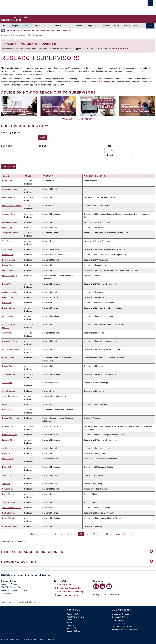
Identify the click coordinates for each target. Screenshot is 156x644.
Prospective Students (20, 26)
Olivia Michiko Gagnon (12, 206)
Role (109, 146)
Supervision (93, 25)
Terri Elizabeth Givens (12, 508)
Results (110, 155)
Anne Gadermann (10, 189)
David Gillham (8, 494)
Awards (79, 26)
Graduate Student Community (70, 592)
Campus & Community (62, 26)
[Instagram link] (96, 586)
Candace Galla (9, 214)
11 (69, 534)
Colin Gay (7, 303)
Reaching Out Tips (65, 30)
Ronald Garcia (8, 265)
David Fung (7, 181)
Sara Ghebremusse (11, 396)
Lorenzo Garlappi (10, 276)
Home (6, 25)
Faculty (48, 176)
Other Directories (47, 30)
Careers (70, 625)
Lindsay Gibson (9, 440)
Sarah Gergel (8, 358)
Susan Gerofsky (9, 374)
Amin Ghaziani (9, 391)
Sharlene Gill (8, 489)
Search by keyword (11, 133)
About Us (137, 26)
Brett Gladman (9, 513)
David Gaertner (9, 197)
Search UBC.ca (73, 631)
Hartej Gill (7, 467)
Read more (122, 48)
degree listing (110, 82)
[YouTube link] (109, 586)
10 (62, 534)
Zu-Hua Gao (8, 249)
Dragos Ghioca (9, 404)
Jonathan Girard (9, 502)
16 (101, 534)
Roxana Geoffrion (10, 341)
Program (42, 146)
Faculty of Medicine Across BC (125, 629)
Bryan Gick (7, 453)
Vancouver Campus (120, 614)
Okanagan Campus (120, 617)
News (69, 620)
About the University (75, 617)
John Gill (6, 484)
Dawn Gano (7, 228)
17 (108, 534)
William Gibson (9, 448)
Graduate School (6, 35)
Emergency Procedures (10, 639)
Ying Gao (6, 241)
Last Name (6, 146)
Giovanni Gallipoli (10, 222)
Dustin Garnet (8, 284)
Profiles (27, 602)
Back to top (7, 602)
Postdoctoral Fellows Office (69, 588)
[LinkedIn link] (102, 586)
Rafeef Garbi (8, 255)
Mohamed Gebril (9, 316)
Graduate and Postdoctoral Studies (78, 576)
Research (35, 602)
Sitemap (18, 602)
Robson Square (119, 624)
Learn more (34, 74)
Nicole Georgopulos (11, 349)
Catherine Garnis (10, 292)
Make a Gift (72, 628)
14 (88, 534)
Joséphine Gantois (10, 233)
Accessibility (51, 639)
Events (70, 622)
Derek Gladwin (9, 518)
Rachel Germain (9, 366)
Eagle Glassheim (10, 526)
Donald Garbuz (9, 260)
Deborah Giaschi (9, 435)
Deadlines (106, 25)
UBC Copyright (38, 639)
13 (82, 534)
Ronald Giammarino (11, 418)
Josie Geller (7, 333)
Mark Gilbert (8, 459)
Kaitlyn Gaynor (9, 308)
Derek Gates (8, 297)
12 (75, 534)
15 (95, 534)
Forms (117, 25)
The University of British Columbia (7, 8)
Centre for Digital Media (122, 627)
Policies (127, 25)
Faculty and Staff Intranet (68, 595)
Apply (150, 25)
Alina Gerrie (7, 383)
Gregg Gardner (9, 270)
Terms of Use (26, 639)
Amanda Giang (9, 426)
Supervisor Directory (29, 30)
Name (6, 176)
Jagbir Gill (7, 475)
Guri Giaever (8, 410)
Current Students (41, 26)
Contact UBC (72, 614)
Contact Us (6, 593)
